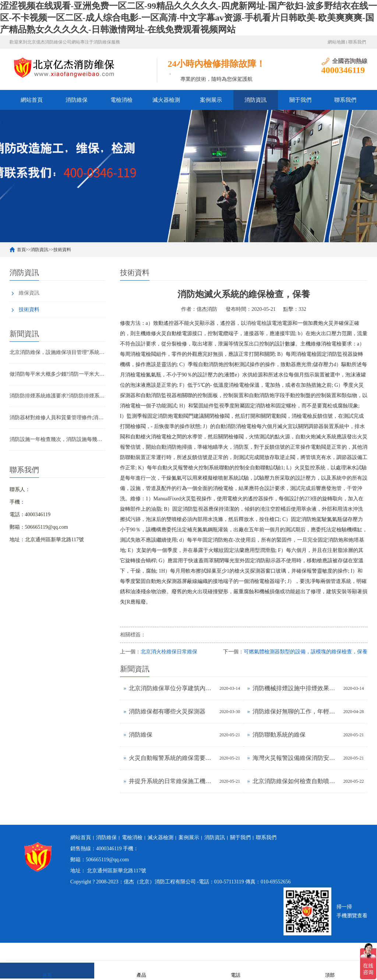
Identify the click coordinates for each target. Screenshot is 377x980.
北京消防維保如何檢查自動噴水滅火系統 (296, 781)
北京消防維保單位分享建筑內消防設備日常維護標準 (172, 688)
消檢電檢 (256, 323)
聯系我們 (357, 42)
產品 (141, 970)
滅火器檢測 (166, 100)
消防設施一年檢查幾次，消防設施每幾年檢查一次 (57, 439)
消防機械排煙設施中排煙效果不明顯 (296, 688)
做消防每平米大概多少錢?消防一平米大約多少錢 (57, 374)
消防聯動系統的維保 (279, 735)
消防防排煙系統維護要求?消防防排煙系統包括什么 (57, 396)
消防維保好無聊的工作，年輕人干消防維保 (296, 711)
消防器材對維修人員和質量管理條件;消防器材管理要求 (57, 418)
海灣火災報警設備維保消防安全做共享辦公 (296, 758)
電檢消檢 (121, 100)
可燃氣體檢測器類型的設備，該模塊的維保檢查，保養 (306, 652)
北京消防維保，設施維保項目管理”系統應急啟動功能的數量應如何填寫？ (57, 352)
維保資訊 (29, 293)
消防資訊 (256, 100)
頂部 (330, 970)
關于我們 (300, 100)
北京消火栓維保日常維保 (169, 652)
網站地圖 (337, 42)
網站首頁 (32, 100)
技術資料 (62, 250)
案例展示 (211, 100)
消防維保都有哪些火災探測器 (167, 711)
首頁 (21, 250)
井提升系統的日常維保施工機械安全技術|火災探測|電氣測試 (172, 781)
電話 (236, 970)
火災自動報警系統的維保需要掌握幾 (172, 758)
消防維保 (77, 100)
